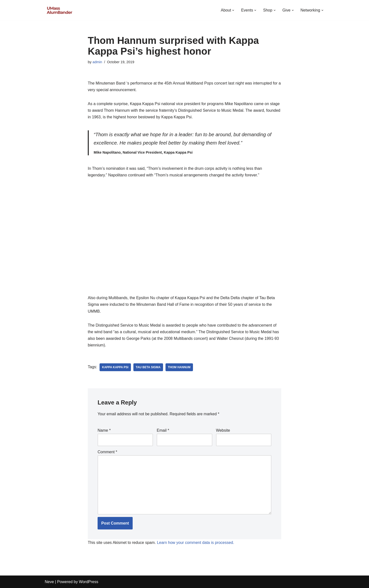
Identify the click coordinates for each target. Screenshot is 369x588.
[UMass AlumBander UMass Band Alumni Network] (60, 10)
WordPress (89, 582)
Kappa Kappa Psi (115, 367)
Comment (107, 452)
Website (223, 430)
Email (163, 430)
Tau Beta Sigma (148, 367)
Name (104, 430)
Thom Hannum (179, 367)
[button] (233, 10)
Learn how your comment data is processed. (196, 543)
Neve (49, 582)
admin (97, 62)
